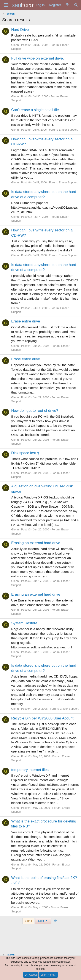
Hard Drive (20, 30)
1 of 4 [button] (28, 921)
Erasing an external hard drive (36, 543)
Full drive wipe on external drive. (38, 58)
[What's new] (67, 5)
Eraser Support (68, 130)
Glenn (15, 45)
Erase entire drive (26, 321)
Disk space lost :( (25, 453)
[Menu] (6, 5)
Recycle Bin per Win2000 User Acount (42, 718)
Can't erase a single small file (35, 110)
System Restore (24, 623)
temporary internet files (30, 770)
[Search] (76, 5)
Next (43, 921)
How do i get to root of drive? (35, 411)
